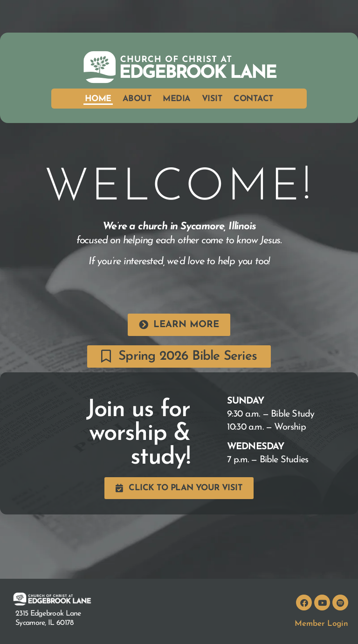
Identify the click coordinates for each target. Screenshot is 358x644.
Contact (254, 99)
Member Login (321, 624)
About (137, 99)
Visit (212, 99)
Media (177, 99)
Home (98, 99)
